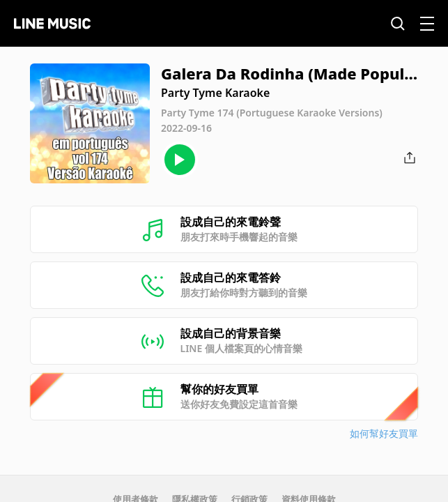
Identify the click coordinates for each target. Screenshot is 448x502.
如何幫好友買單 (384, 433)
